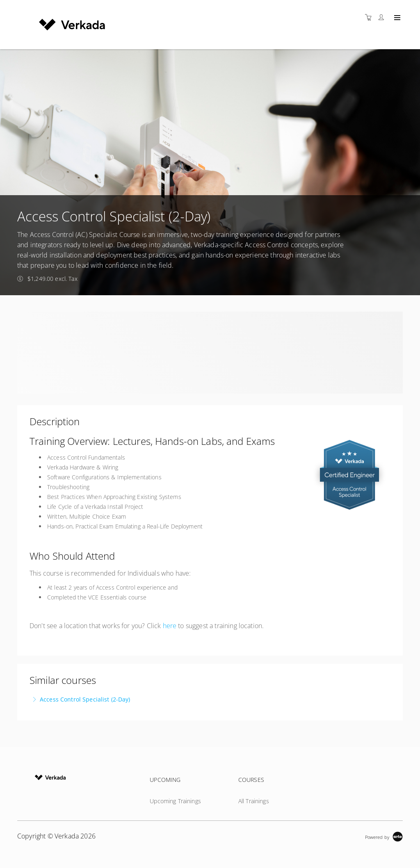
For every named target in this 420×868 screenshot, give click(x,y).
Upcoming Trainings (175, 801)
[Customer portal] (383, 17)
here (170, 626)
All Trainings (254, 801)
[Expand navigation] (396, 18)
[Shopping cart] (370, 17)
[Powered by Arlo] (384, 836)
